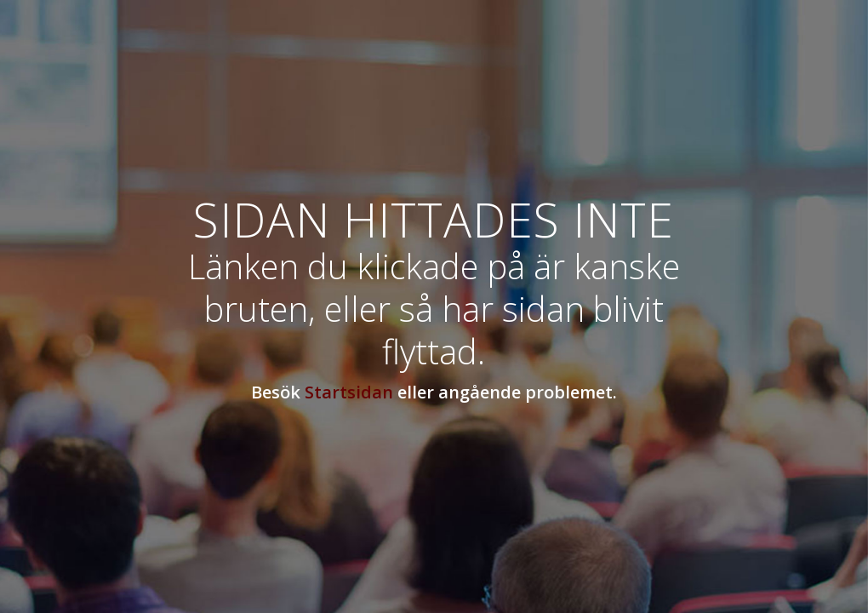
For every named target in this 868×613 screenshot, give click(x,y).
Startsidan (349, 392)
